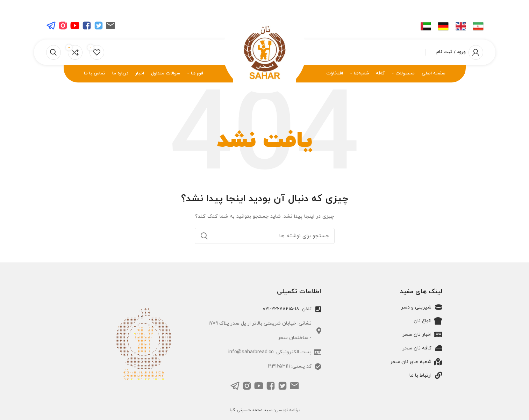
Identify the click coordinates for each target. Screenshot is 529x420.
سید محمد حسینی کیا (251, 410)
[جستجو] (53, 52)
